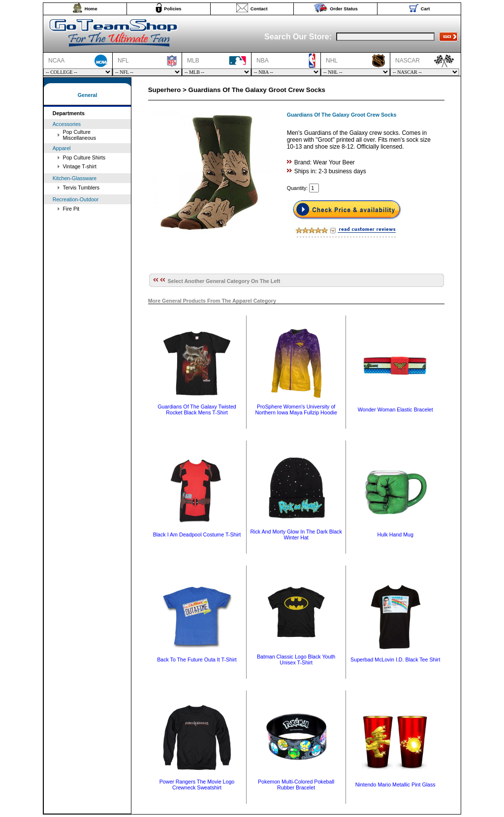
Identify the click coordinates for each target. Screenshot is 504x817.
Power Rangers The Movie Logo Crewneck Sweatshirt (197, 785)
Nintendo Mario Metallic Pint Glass (395, 785)
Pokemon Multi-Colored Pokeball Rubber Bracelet (296, 785)
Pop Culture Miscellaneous (80, 135)
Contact (259, 9)
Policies (173, 9)
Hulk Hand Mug (395, 534)
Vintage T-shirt (80, 166)
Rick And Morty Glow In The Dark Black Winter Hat (296, 534)
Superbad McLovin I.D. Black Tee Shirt (395, 660)
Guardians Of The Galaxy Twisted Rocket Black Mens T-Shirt (197, 409)
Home (91, 9)
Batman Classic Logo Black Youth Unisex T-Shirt (296, 660)
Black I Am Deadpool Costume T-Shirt (197, 534)
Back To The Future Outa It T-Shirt (197, 660)
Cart (425, 9)
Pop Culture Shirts (84, 157)
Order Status (344, 9)
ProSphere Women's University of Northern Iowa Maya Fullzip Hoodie (296, 409)
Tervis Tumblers (81, 188)
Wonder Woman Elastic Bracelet (395, 409)
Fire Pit (71, 209)
